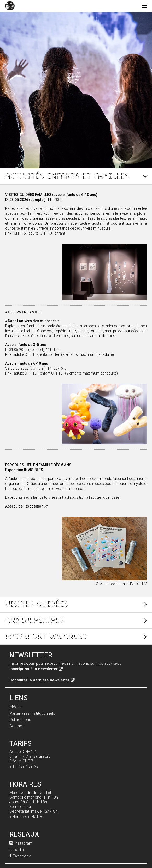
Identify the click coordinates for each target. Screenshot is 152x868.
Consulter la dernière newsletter (42, 680)
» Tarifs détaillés (24, 767)
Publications (20, 720)
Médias (16, 707)
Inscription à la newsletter (36, 669)
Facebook (20, 856)
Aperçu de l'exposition (27, 506)
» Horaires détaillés (26, 817)
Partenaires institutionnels (32, 713)
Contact (16, 726)
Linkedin (17, 850)
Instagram (21, 843)
